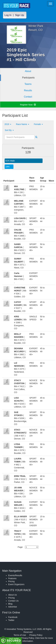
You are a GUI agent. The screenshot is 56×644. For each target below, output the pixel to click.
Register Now (28, 105)
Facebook (13, 617)
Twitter (11, 620)
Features (12, 578)
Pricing (11, 581)
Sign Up (20, 15)
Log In (8, 15)
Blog (10, 604)
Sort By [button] (9, 130)
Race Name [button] (23, 124)
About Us (13, 595)
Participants (28, 78)
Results (28, 90)
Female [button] (38, 124)
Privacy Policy (36, 635)
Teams (28, 84)
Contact (28, 97)
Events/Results (15, 575)
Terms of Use (20, 635)
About (28, 71)
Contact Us (13, 601)
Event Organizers (16, 584)
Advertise (13, 607)
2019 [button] (8, 124)
